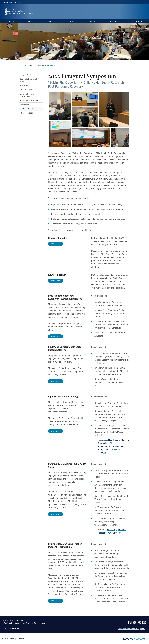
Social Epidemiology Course (29, 100)
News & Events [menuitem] (137, 21)
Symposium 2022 (27, 109)
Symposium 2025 (27, 113)
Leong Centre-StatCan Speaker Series (28, 95)
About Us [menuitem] (11, 21)
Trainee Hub (24, 85)
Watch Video (56, 281)
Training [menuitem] (92, 21)
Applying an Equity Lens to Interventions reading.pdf (111, 449)
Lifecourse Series (26, 90)
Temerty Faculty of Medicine (11, 2)
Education (30, 65)
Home (22, 65)
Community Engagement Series (28, 80)
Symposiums (31, 105)
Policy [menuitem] (30, 21)
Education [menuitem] (72, 21)
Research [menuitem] (50, 21)
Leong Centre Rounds (27, 75)
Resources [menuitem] (113, 21)
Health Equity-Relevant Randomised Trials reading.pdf (114, 443)
